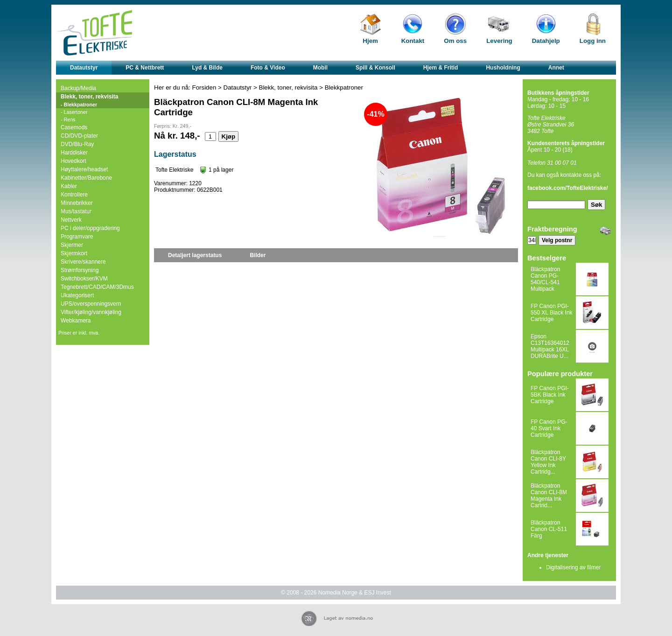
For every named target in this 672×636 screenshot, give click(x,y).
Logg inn (593, 41)
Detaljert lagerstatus (195, 255)
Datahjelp (546, 41)
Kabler (69, 186)
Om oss (455, 41)
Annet (556, 68)
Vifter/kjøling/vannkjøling (91, 312)
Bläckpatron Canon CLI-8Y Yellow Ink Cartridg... (548, 462)
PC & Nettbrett (145, 68)
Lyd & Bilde (207, 68)
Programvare (77, 237)
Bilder (258, 255)
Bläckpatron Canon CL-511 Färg (549, 529)
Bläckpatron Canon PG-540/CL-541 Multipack (545, 279)
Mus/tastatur (76, 211)
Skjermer (72, 245)
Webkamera (76, 321)
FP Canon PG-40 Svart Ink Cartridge (549, 428)
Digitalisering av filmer (573, 567)
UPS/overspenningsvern (91, 304)
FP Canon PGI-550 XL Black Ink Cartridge (552, 313)
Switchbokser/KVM (84, 279)
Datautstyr (84, 68)
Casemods (74, 127)
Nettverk (71, 220)
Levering (499, 41)
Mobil (320, 68)
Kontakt (413, 41)
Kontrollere (74, 195)
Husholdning (503, 68)
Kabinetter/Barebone (86, 178)
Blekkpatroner (344, 87)
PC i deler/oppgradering (90, 228)
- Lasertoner (74, 112)
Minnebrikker (77, 203)
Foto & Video (268, 68)
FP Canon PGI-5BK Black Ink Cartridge (550, 395)
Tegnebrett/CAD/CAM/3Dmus (97, 287)
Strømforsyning (80, 270)
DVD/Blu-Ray (77, 144)
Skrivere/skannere (83, 262)
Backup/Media (78, 88)
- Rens (68, 119)
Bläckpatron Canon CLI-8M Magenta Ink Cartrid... (549, 496)
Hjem (370, 41)
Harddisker (74, 153)
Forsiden (204, 87)
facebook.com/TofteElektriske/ (568, 188)
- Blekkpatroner (79, 105)
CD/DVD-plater (79, 136)
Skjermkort (74, 253)
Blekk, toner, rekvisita (89, 97)
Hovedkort (73, 161)
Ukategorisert (77, 295)
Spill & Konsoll (375, 68)
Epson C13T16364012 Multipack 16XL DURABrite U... (550, 346)
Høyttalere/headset (84, 169)
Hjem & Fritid (441, 68)
